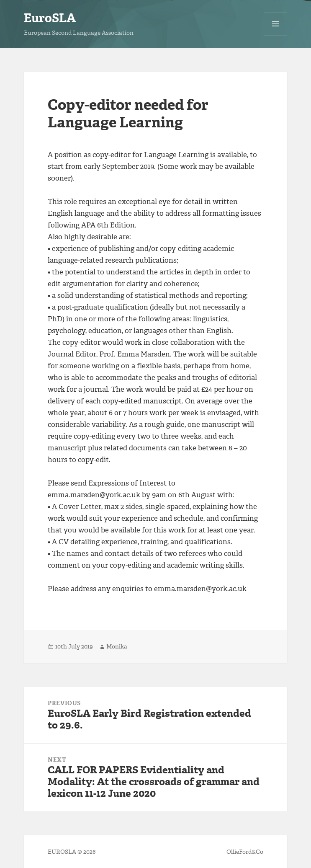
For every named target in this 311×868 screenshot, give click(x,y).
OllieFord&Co (245, 852)
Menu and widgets (276, 35)
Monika (117, 647)
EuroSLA (50, 18)
